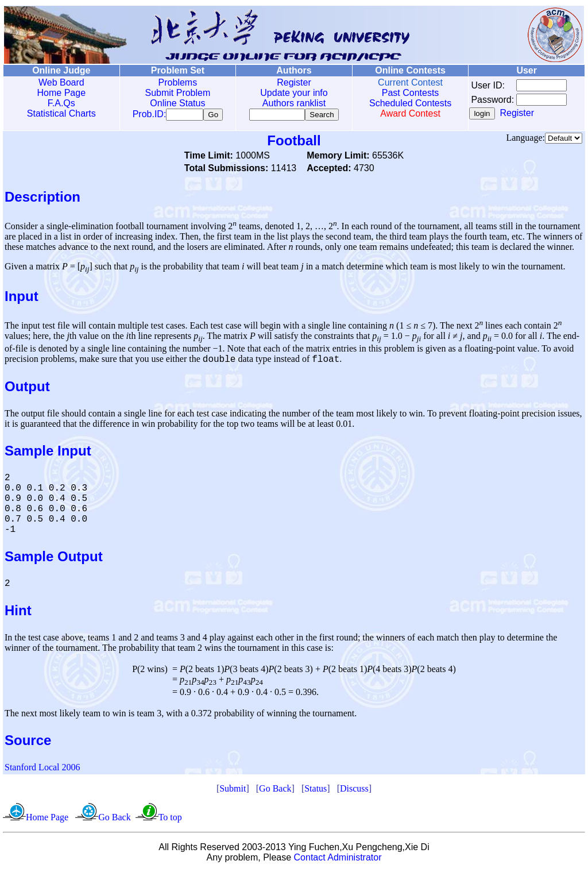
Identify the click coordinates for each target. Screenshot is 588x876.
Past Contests (407, 93)
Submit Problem (176, 93)
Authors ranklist (292, 103)
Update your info (291, 93)
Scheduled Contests (407, 103)
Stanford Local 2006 (42, 771)
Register (292, 82)
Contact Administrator (338, 861)
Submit (233, 792)
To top (170, 821)
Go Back (275, 792)
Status (316, 792)
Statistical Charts (61, 113)
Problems (176, 82)
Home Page (61, 93)
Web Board (61, 82)
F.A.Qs (61, 103)
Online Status (176, 103)
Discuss (354, 792)
